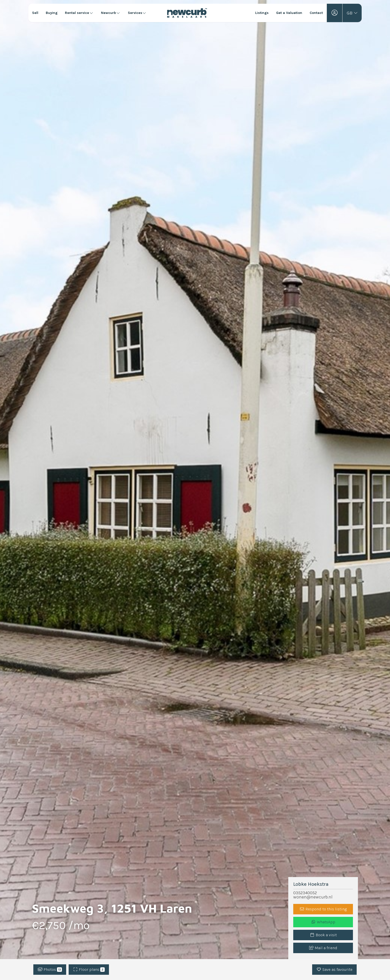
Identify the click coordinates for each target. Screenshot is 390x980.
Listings (262, 13)
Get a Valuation (289, 13)
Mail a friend (323, 948)
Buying (52, 13)
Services (137, 13)
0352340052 (305, 893)
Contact (316, 13)
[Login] (335, 13)
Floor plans (89, 969)
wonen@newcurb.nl (313, 897)
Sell (35, 13)
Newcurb (111, 13)
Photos (50, 969)
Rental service (79, 13)
